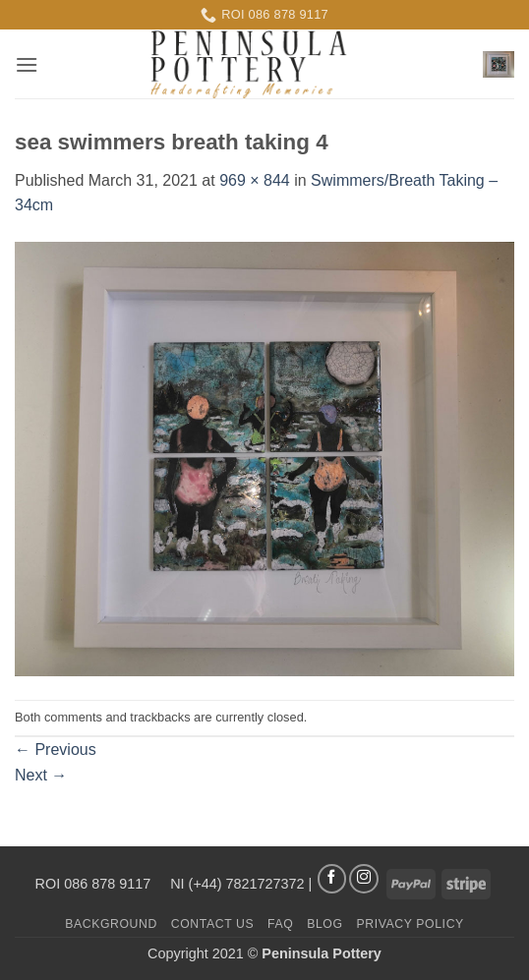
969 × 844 (255, 180)
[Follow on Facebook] (332, 879)
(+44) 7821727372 (247, 883)
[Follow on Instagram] (364, 879)
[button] (27, 64)
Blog (324, 924)
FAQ (280, 924)
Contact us (213, 924)
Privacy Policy (410, 924)
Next (41, 775)
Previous (56, 749)
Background (111, 924)
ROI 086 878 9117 (95, 883)
